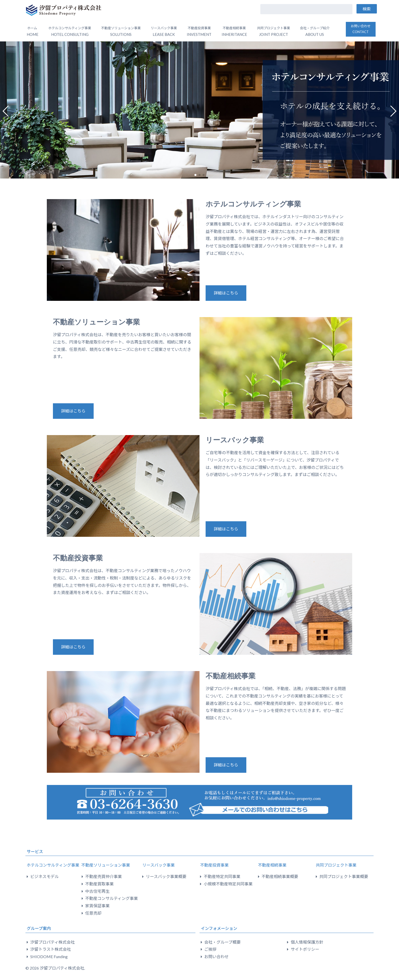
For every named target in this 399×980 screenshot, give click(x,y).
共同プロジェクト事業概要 (344, 876)
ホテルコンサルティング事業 (253, 204)
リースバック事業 (235, 440)
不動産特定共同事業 (222, 876)
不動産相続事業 (231, 676)
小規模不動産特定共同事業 (228, 884)
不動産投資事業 (78, 558)
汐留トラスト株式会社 (51, 949)
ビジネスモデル (45, 876)
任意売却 (93, 913)
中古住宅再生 (97, 891)
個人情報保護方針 (307, 942)
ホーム (33, 31)
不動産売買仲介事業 (104, 876)
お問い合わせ (361, 29)
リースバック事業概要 (166, 876)
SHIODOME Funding (49, 956)
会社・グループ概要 (223, 942)
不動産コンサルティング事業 (112, 898)
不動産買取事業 (99, 884)
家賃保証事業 (97, 906)
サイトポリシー (305, 949)
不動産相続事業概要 (280, 876)
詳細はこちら (226, 293)
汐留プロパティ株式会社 (53, 942)
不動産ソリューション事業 (96, 322)
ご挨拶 (210, 949)
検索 (367, 9)
